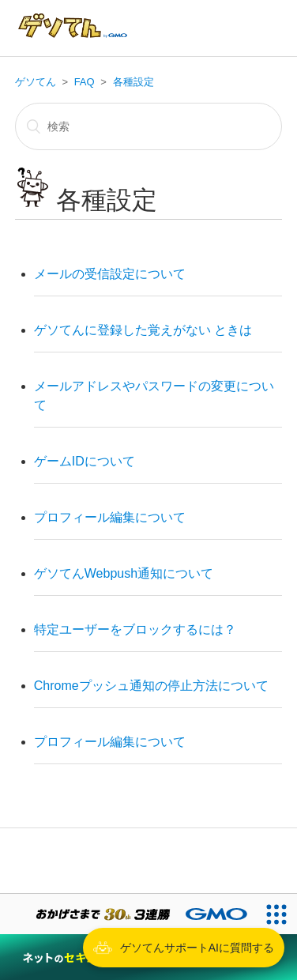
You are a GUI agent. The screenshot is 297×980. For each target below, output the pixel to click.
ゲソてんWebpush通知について (124, 573)
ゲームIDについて (85, 461)
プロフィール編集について (110, 517)
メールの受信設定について (110, 274)
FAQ (85, 82)
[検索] (148, 126)
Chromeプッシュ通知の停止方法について (151, 686)
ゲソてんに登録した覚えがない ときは (143, 330)
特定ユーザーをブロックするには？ (135, 629)
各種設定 (133, 82)
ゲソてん (36, 82)
